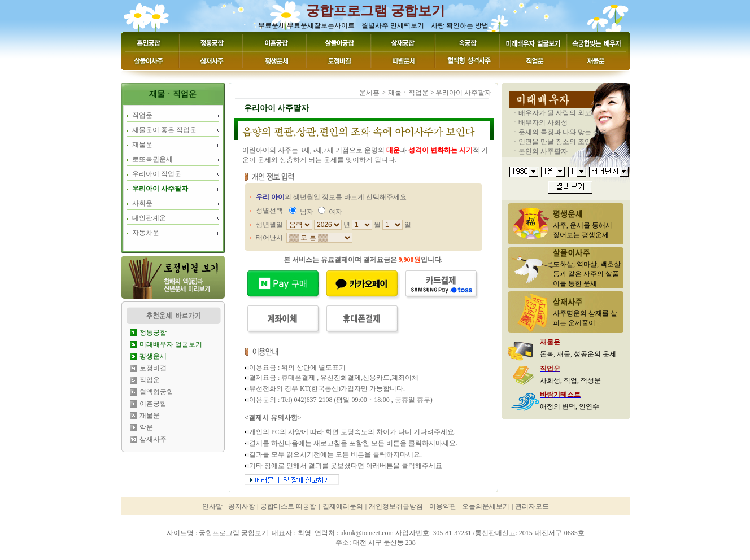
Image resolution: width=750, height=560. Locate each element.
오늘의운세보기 (486, 506)
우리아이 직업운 (157, 174)
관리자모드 (532, 506)
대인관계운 (149, 218)
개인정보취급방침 (396, 506)
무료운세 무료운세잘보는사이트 (306, 25)
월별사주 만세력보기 (393, 25)
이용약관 (443, 506)
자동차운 (146, 233)
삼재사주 (153, 439)
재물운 (142, 145)
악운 (146, 427)
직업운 (142, 115)
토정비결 (153, 368)
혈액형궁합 (156, 392)
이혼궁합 (153, 404)
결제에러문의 (343, 506)
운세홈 (369, 93)
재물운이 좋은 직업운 (164, 130)
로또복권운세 (152, 159)
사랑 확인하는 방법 (460, 25)
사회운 (142, 203)
